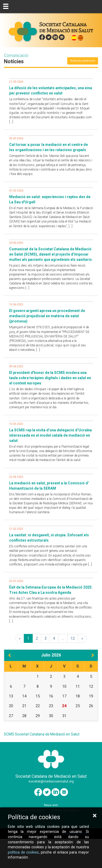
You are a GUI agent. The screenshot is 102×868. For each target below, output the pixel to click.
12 (73, 638)
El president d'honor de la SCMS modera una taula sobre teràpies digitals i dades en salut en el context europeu (50, 378)
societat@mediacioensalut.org (51, 781)
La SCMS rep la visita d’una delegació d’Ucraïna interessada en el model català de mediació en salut (50, 435)
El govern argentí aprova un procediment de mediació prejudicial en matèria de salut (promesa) (47, 316)
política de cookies (23, 852)
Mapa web (51, 805)
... (63, 638)
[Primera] (20, 638)
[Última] (82, 638)
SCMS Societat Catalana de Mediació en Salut (42, 734)
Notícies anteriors (83, 61)
